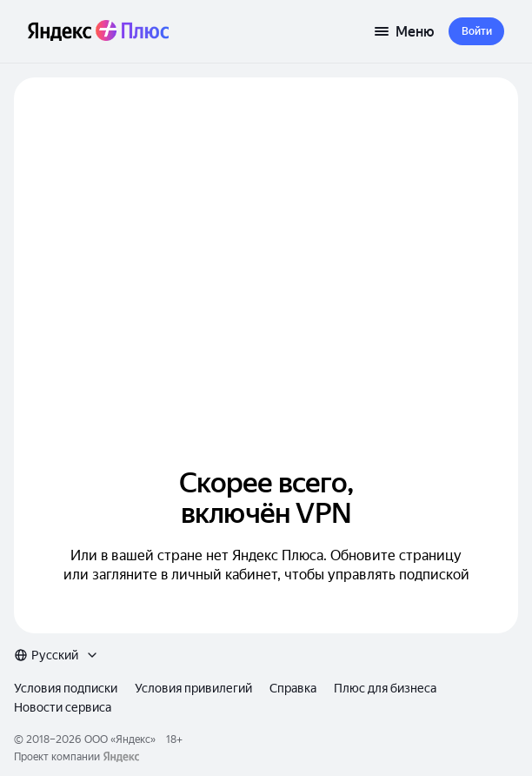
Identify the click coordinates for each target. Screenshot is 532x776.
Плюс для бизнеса (385, 688)
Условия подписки (66, 688)
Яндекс (133, 739)
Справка (293, 688)
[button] (476, 31)
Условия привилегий (193, 688)
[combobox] (57, 655)
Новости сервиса (63, 707)
